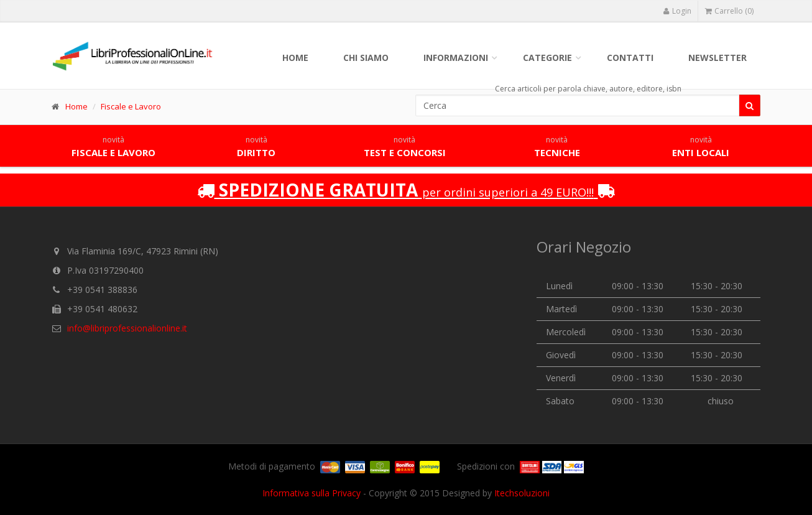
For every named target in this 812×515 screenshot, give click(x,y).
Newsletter (717, 58)
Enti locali (701, 147)
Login (677, 11)
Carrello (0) (729, 11)
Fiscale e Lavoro (131, 106)
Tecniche (557, 147)
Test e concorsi (405, 147)
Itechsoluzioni (522, 493)
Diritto (256, 147)
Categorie (547, 58)
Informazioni (456, 58)
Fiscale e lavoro (113, 147)
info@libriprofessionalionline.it (127, 328)
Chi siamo (366, 58)
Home (295, 58)
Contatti (630, 58)
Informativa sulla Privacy (311, 493)
